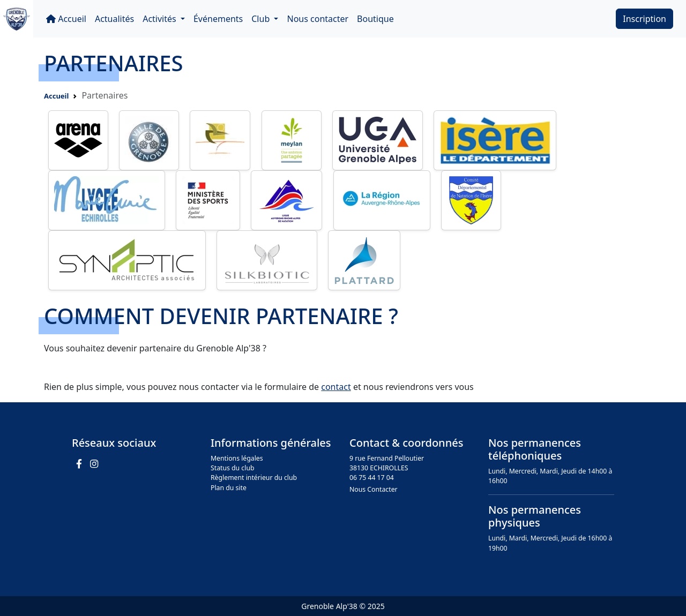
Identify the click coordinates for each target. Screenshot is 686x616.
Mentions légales (237, 458)
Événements (218, 19)
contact (336, 387)
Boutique (375, 19)
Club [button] (262, 19)
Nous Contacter (374, 489)
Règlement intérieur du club (254, 478)
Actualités (114, 19)
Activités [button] (161, 19)
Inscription (644, 19)
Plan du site (229, 488)
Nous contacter (318, 19)
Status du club (233, 468)
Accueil (66, 19)
